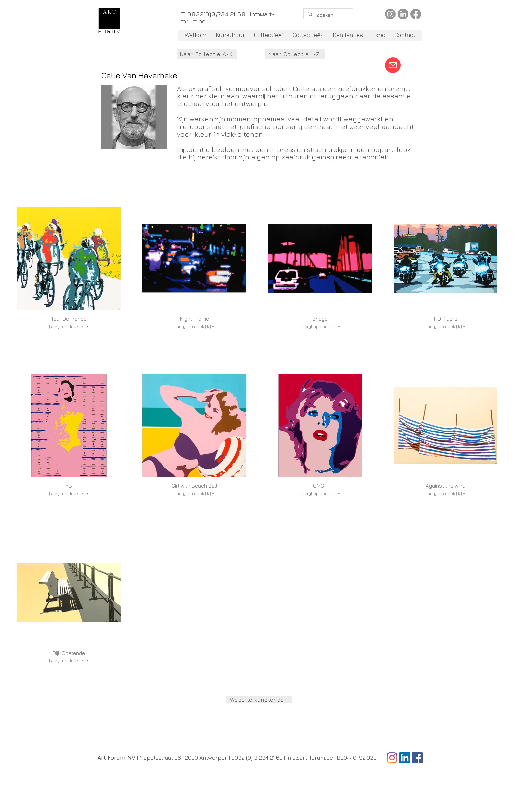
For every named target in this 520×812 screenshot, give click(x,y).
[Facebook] (416, 14)
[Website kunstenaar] (259, 700)
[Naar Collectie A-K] (207, 54)
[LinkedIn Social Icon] (405, 758)
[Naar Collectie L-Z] (295, 54)
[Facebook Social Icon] (417, 758)
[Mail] (393, 65)
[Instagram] (390, 14)
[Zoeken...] (327, 15)
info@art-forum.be (310, 758)
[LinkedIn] (403, 14)
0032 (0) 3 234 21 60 (257, 758)
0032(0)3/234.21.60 (216, 14)
